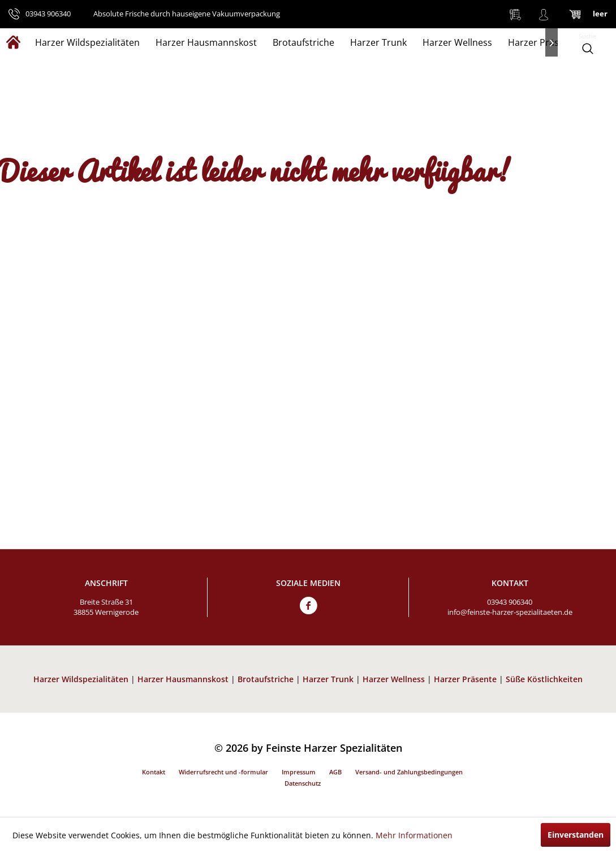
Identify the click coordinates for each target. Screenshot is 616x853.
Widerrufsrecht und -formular (223, 772)
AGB (335, 772)
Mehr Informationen (414, 835)
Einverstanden (576, 835)
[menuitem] (515, 14)
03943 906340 (510, 602)
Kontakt (154, 772)
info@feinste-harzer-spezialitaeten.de (510, 612)
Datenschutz (303, 783)
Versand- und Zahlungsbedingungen (409, 772)
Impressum (299, 772)
